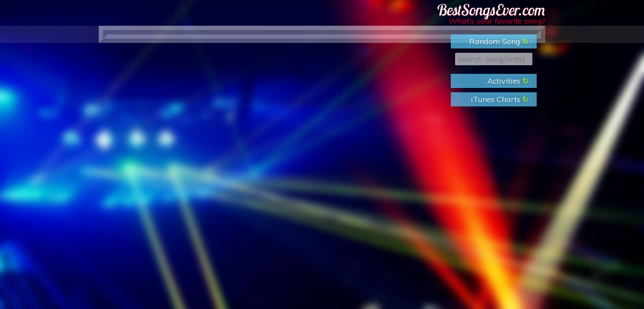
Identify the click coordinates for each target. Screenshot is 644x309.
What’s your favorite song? (497, 21)
